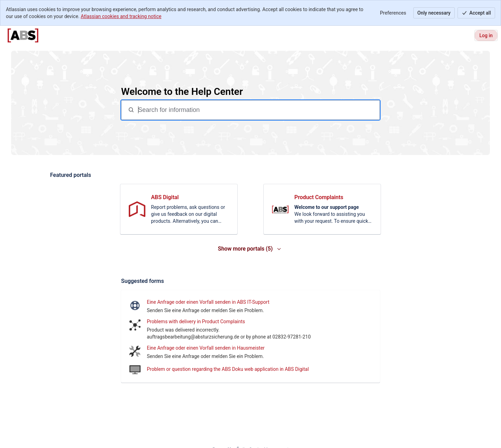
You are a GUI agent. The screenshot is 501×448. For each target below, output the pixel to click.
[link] (179, 209)
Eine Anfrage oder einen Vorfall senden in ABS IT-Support (208, 302)
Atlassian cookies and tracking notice (121, 16)
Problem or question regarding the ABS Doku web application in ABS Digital (228, 369)
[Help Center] (23, 35)
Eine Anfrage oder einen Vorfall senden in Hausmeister (206, 348)
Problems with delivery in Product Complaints (196, 321)
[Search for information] (258, 110)
